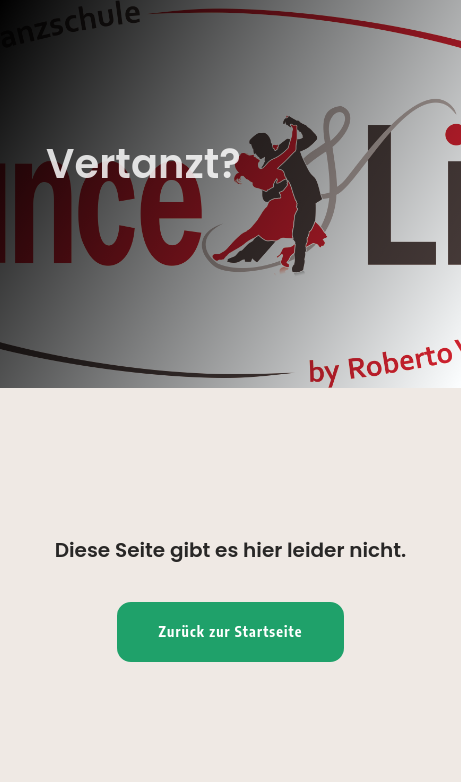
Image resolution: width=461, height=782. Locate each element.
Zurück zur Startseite (231, 631)
